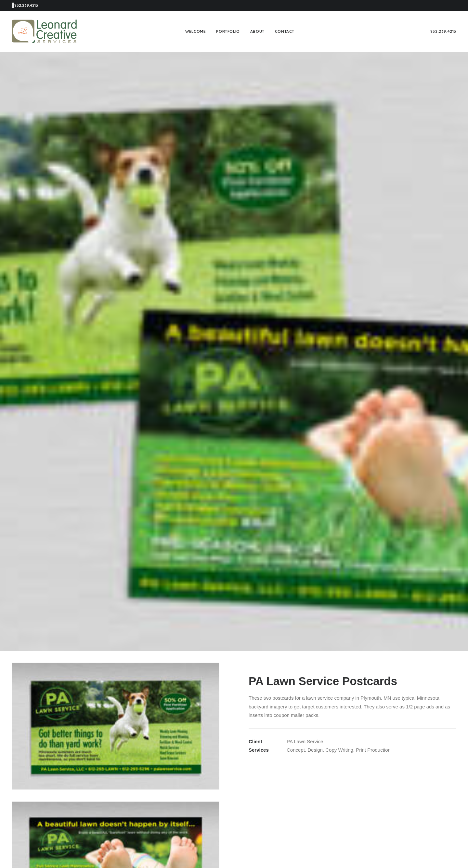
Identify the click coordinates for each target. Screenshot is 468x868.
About (257, 31)
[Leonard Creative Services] (44, 31)
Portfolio (228, 31)
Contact (285, 31)
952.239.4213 (443, 31)
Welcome (195, 31)
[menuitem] (195, 31)
